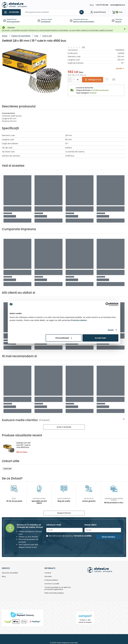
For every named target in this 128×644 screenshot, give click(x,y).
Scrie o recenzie (64, 427)
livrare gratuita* (13, 22)
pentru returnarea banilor (84, 22)
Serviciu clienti (46, 19)
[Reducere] (70, 80)
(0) (83, 47)
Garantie (119, 19)
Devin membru (108, 537)
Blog (92, 5)
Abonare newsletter (10, 573)
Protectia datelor (51, 580)
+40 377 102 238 (102, 5)
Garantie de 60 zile (80, 19)
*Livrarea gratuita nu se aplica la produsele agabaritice (58, 588)
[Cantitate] (74, 80)
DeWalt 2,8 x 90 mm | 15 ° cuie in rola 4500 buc (23, 445)
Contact (48, 573)
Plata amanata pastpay (54, 593)
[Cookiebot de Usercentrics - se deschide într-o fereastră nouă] (107, 304)
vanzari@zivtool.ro (118, 5)
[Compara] (114, 79)
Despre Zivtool (64, 513)
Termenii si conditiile (82, 536)
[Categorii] (11, 12)
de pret (118, 22)
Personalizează (64, 338)
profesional (46, 22)
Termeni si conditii (52, 584)
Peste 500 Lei (11, 19)
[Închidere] (125, 29)
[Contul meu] (98, 12)
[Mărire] (78, 80)
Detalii (111, 330)
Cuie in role (7, 469)
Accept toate (100, 338)
